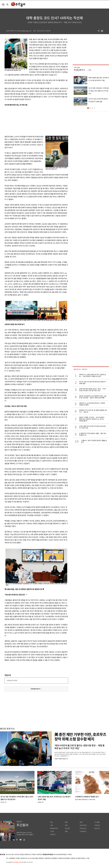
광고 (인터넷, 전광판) (18, 855)
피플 (66, 831)
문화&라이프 (54, 828)
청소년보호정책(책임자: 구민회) (63, 855)
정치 (52, 822)
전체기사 (53, 835)
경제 (66, 822)
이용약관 (39, 855)
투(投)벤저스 (80, 70)
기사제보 (97, 822)
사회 (52, 825)
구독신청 (97, 825)
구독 (90, 70)
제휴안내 (27, 855)
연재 (81, 822)
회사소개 (9, 855)
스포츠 (52, 831)
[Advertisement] (32, 120)
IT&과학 (67, 828)
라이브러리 (83, 828)
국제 (66, 825)
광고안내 (97, 828)
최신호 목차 (83, 825)
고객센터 (33, 855)
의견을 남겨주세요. (12, 680)
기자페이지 (83, 831)
